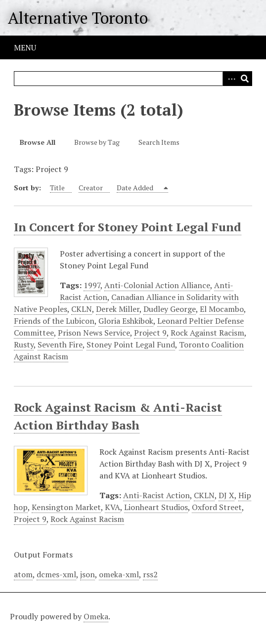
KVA (112, 507)
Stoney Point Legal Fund (131, 344)
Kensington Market (66, 507)
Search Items (159, 142)
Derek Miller (118, 309)
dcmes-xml (56, 574)
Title (57, 188)
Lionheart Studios (156, 507)
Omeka (96, 616)
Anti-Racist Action (156, 495)
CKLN (82, 309)
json (88, 574)
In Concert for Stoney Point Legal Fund (128, 227)
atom (23, 574)
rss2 (150, 574)
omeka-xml (119, 574)
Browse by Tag (97, 142)
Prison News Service (94, 333)
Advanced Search (230, 79)
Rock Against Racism (207, 333)
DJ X (226, 495)
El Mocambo (222, 309)
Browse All (38, 142)
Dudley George (170, 309)
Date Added (136, 188)
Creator (91, 188)
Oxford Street (217, 507)
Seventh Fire (60, 344)
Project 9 (150, 333)
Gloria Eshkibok (126, 321)
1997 (92, 285)
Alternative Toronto (78, 18)
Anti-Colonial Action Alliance (157, 285)
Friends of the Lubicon (54, 321)
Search (245, 79)
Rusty (24, 344)
